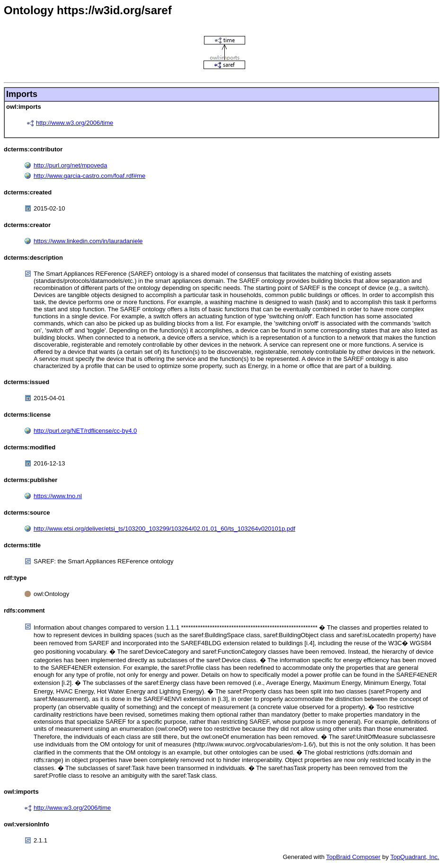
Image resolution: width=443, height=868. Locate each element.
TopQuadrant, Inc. (415, 857)
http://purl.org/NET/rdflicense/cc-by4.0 (85, 431)
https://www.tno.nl (58, 496)
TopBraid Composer (353, 857)
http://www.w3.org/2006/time (75, 123)
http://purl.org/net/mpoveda (70, 165)
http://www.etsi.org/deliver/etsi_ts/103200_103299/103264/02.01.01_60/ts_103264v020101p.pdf (164, 529)
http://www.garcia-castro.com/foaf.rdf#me (89, 176)
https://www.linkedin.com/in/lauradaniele (88, 241)
